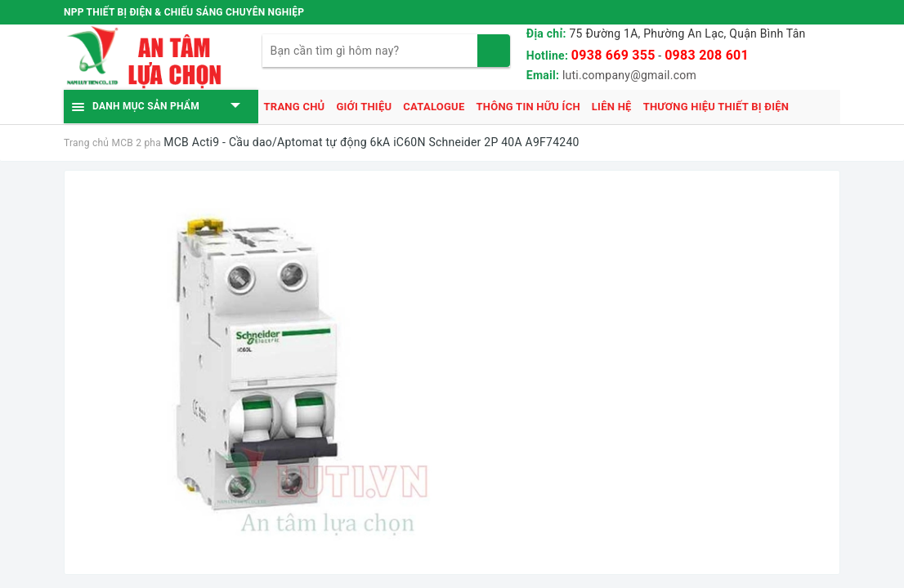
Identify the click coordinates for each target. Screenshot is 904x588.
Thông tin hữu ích (528, 107)
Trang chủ (295, 107)
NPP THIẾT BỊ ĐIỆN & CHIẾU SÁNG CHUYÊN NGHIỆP (184, 12)
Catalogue (434, 107)
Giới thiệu (364, 107)
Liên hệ (612, 107)
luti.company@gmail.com (629, 75)
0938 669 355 (613, 55)
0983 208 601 (707, 55)
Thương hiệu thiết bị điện (716, 107)
